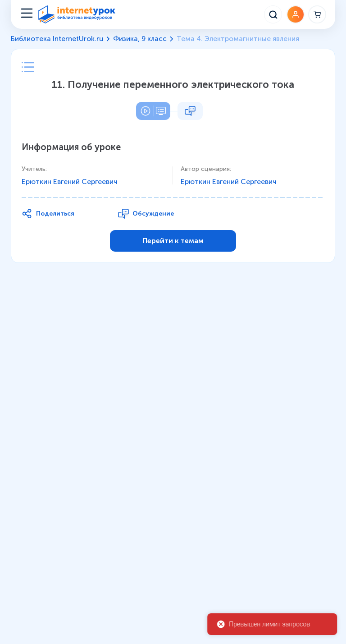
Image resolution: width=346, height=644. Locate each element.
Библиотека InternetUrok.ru (57, 39)
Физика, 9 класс (140, 39)
